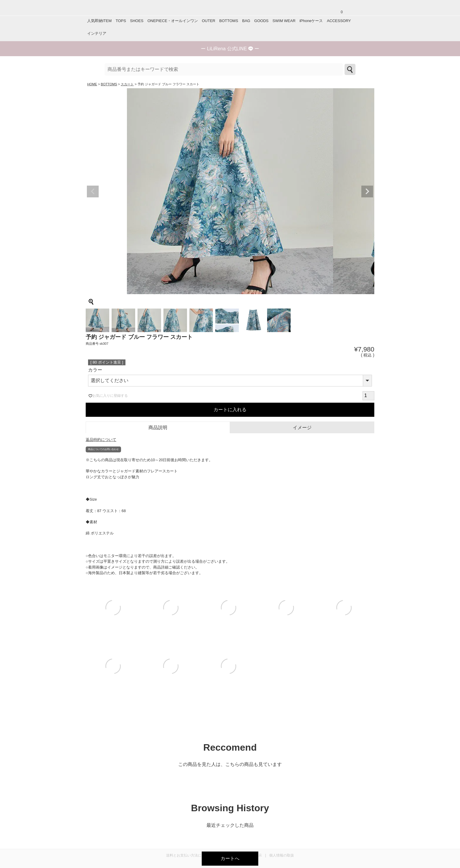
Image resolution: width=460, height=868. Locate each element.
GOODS (261, 21)
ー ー (230, 49)
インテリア (97, 33)
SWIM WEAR (284, 21)
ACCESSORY (339, 21)
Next (367, 191)
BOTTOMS (229, 21)
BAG (246, 21)
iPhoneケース (311, 21)
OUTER (209, 21)
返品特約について (101, 440)
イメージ (302, 428)
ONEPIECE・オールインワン (173, 21)
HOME (92, 84)
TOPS (121, 21)
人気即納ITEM (99, 21)
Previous (93, 191)
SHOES (137, 21)
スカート (127, 84)
